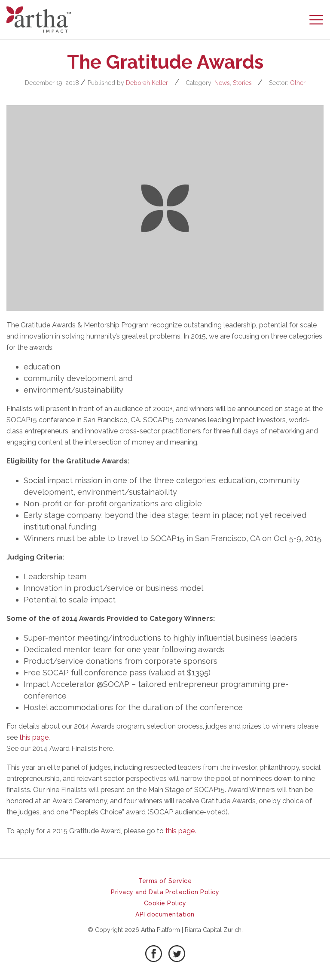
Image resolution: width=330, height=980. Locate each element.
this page (34, 737)
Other (298, 83)
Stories (242, 83)
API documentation (165, 914)
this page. (181, 831)
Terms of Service (165, 881)
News (222, 83)
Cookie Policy (165, 903)
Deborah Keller (147, 83)
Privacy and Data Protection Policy (165, 892)
